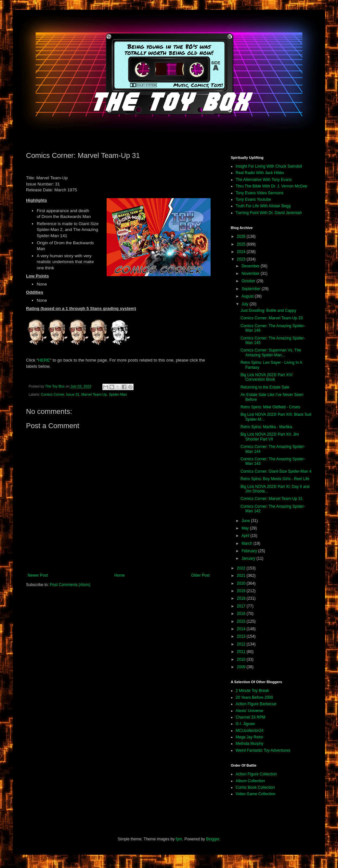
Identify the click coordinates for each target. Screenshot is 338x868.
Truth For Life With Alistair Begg (263, 206)
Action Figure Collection (256, 774)
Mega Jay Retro (249, 737)
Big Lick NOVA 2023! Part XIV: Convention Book (267, 377)
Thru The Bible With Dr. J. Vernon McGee (272, 186)
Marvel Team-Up (94, 394)
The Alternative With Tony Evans (264, 180)
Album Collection (250, 781)
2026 (242, 236)
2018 (242, 598)
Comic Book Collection (255, 787)
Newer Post (38, 575)
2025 (242, 244)
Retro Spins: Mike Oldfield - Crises (270, 407)
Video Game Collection (256, 794)
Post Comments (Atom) (70, 585)
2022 (242, 568)
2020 (242, 583)
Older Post (200, 575)
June (246, 521)
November (251, 274)
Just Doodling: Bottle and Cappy (268, 311)
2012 (242, 644)
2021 (242, 576)
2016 (242, 614)
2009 (242, 667)
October (249, 281)
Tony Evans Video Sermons (260, 193)
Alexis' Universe (249, 711)
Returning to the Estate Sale (265, 387)
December (251, 266)
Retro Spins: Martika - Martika (266, 427)
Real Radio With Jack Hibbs (260, 173)
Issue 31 (73, 394)
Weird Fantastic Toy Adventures (263, 750)
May (246, 528)
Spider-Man (118, 394)
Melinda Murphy (249, 744)
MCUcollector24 (249, 731)
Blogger (213, 839)
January (249, 558)
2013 (242, 636)
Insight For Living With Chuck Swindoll (269, 166)
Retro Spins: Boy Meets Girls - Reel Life (275, 479)
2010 (242, 659)
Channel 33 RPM (250, 717)
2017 (242, 606)
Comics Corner (52, 394)
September (252, 289)
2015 (242, 621)
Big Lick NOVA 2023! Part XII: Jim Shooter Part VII (270, 437)
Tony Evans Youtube (253, 199)
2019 (242, 591)
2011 (242, 652)
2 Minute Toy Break (252, 691)
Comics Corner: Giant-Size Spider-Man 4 (276, 471)
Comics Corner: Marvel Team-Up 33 (272, 318)
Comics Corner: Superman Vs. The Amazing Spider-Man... (271, 352)
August (248, 296)
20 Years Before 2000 (254, 697)
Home (120, 575)
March (247, 543)
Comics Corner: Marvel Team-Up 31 (272, 499)
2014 (242, 629)
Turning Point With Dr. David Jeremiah (269, 213)
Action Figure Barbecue (256, 704)
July (246, 304)
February (250, 551)
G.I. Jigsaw (245, 724)
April (246, 536)
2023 (242, 259)
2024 (242, 252)
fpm (179, 839)
